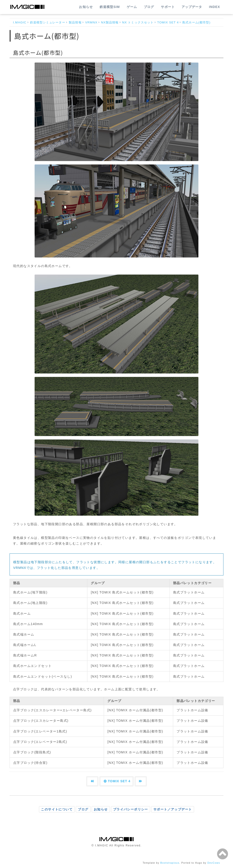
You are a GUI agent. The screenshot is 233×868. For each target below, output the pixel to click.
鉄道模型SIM (110, 7)
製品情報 (75, 22)
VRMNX (91, 22)
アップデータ (192, 7)
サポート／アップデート (173, 809)
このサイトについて (57, 809)
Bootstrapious (170, 863)
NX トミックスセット (138, 22)
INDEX (215, 7)
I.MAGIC (20, 22)
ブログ (149, 7)
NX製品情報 (110, 22)
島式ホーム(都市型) (196, 22)
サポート (168, 7)
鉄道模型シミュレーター (48, 22)
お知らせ (86, 7)
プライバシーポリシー (131, 809)
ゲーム (132, 7)
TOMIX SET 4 (168, 22)
